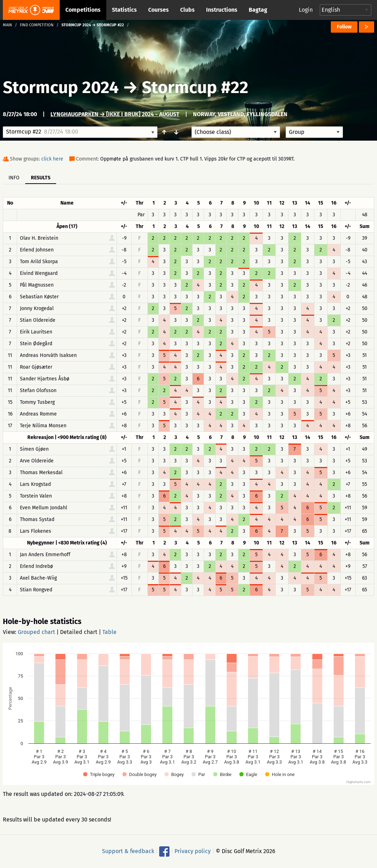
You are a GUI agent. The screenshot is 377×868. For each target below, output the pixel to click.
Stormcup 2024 (61, 87)
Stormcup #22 (195, 87)
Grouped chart (36, 632)
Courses (158, 10)
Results (41, 178)
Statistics (124, 10)
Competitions (83, 10)
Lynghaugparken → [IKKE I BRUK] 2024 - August (115, 114)
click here (52, 159)
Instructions (222, 10)
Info (14, 178)
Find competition (37, 25)
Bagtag (258, 10)
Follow (344, 27)
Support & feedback (128, 851)
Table (109, 632)
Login (306, 10)
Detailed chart (79, 632)
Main (7, 25)
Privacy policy (193, 851)
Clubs (187, 10)
